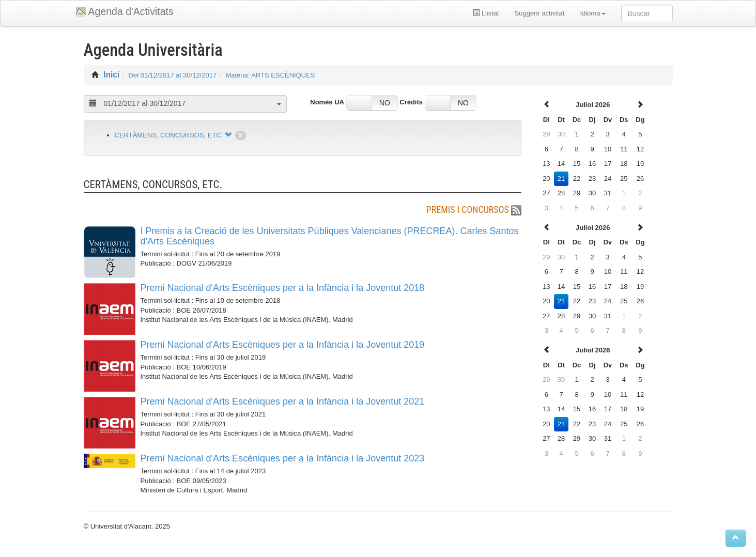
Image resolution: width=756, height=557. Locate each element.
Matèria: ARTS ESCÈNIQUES (270, 75)
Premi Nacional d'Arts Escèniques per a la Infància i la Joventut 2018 (283, 288)
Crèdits (411, 102)
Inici (111, 75)
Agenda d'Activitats (131, 11)
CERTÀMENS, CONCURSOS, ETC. (169, 135)
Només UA (327, 102)
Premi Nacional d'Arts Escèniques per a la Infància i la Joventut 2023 (283, 458)
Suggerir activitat (540, 13)
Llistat (486, 13)
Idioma (592, 13)
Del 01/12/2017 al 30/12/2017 (173, 75)
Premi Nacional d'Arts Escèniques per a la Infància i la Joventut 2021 (283, 401)
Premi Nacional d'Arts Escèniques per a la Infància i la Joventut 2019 (283, 345)
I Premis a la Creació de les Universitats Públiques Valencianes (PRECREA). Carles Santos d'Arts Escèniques (330, 236)
